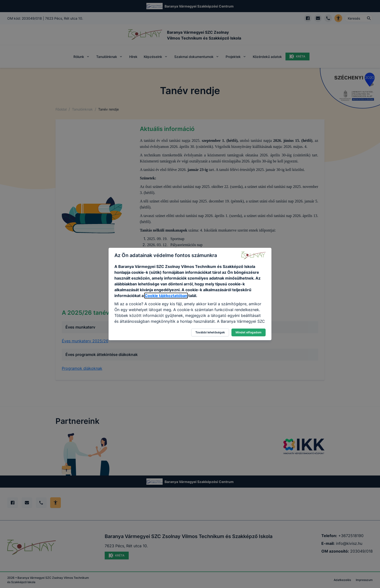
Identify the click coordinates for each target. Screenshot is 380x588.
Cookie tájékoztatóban (166, 296)
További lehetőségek (210, 332)
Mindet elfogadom (249, 332)
